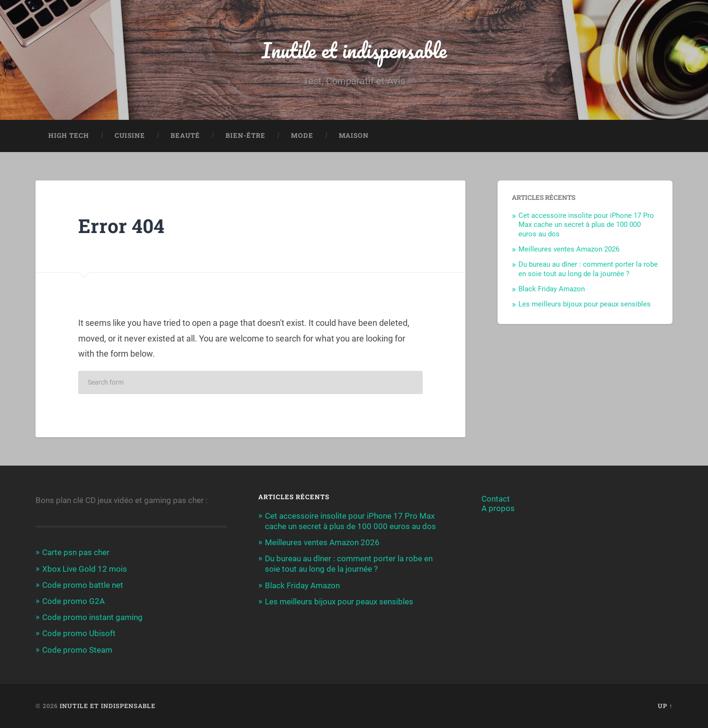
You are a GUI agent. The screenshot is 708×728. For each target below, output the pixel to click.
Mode (302, 135)
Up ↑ (665, 706)
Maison (354, 135)
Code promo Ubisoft (79, 633)
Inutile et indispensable (354, 50)
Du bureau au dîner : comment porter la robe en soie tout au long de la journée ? (588, 269)
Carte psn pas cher (76, 552)
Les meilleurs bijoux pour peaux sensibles (585, 304)
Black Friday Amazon (552, 289)
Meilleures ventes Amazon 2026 (569, 249)
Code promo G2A (73, 601)
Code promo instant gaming (92, 617)
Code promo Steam (77, 650)
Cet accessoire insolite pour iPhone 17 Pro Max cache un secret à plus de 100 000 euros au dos (586, 225)
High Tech (69, 135)
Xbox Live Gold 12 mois (85, 569)
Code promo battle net (83, 585)
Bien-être (245, 135)
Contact (496, 499)
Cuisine (130, 135)
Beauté (185, 135)
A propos (498, 508)
